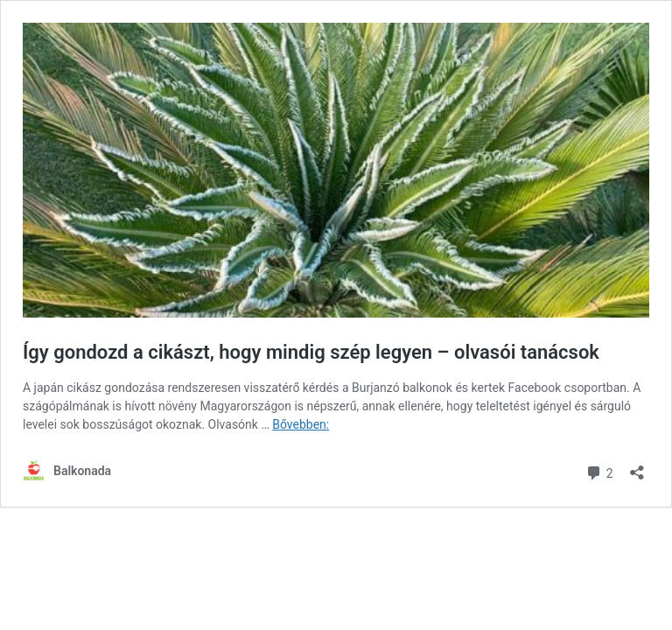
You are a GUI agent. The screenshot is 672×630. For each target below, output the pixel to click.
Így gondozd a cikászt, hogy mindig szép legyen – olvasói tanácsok (311, 352)
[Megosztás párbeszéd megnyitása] (637, 467)
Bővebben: (301, 424)
